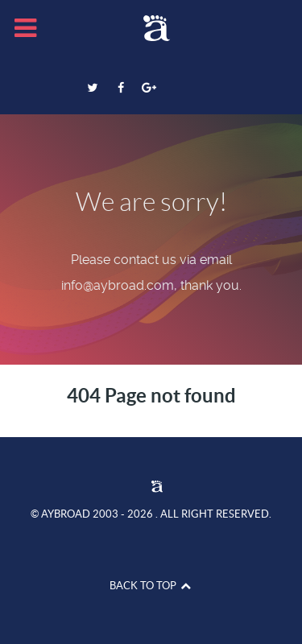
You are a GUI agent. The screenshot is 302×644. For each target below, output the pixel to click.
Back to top (151, 586)
